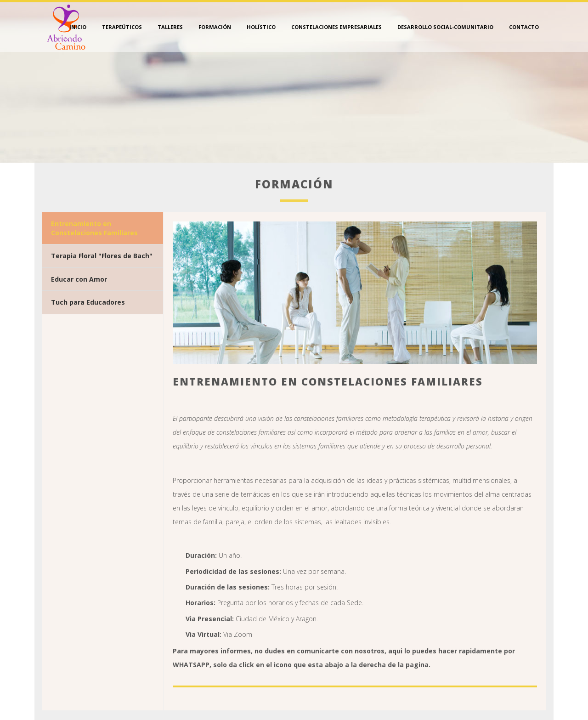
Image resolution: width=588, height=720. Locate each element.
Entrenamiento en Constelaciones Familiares (94, 228)
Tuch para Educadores (88, 302)
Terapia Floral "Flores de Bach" (102, 256)
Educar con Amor (79, 279)
